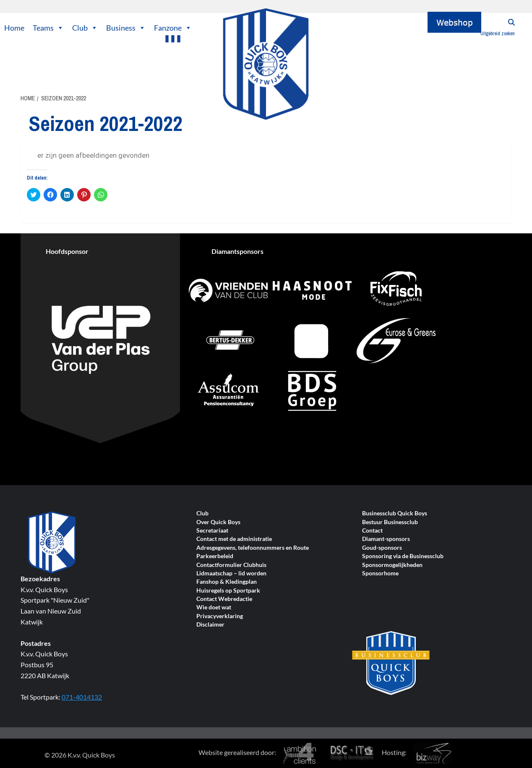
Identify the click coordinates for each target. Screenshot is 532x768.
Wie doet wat (214, 607)
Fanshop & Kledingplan (227, 582)
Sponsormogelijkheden (392, 565)
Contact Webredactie (224, 599)
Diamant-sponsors (386, 539)
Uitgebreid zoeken (498, 34)
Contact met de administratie (234, 539)
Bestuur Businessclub (390, 522)
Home (14, 28)
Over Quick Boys (218, 522)
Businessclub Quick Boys (395, 513)
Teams (48, 28)
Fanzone (173, 28)
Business (126, 28)
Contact (372, 531)
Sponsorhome (380, 573)
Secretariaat (212, 531)
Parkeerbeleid (215, 556)
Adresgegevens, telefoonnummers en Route (253, 548)
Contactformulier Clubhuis (231, 565)
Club (85, 28)
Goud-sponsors (382, 548)
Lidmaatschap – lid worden (231, 573)
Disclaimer (210, 625)
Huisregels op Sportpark (228, 591)
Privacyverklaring (220, 616)
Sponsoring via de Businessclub (403, 556)
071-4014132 (82, 697)
